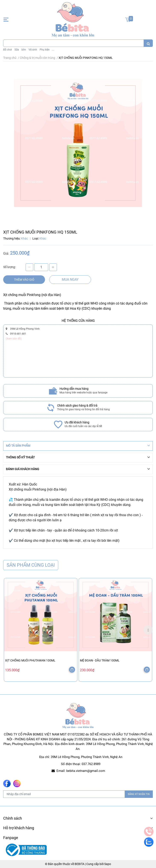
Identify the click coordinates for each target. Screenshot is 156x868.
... (53, 50)
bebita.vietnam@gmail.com (86, 771)
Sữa (17, 50)
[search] (148, 43)
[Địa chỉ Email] (78, 794)
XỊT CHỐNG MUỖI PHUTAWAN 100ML (30, 660)
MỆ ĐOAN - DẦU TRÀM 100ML (100, 660)
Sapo (108, 864)
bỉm (24, 50)
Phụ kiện (45, 50)
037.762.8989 (91, 764)
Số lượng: (9, 267)
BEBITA (79, 864)
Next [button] (148, 630)
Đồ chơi (8, 50)
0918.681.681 (18, 334)
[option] (41, 630)
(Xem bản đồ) (14, 339)
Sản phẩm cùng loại (31, 565)
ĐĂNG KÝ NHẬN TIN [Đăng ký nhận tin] (139, 794)
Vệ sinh (33, 50)
